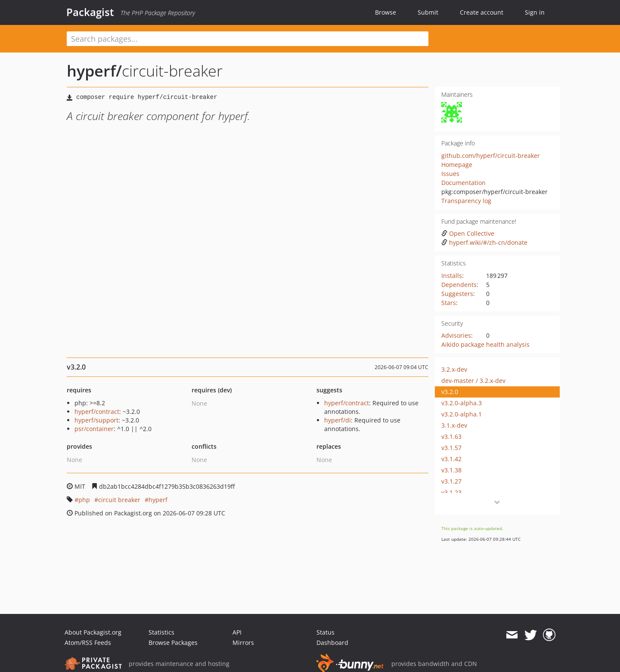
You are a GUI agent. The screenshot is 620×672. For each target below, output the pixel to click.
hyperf (158, 500)
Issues (450, 174)
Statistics (161, 632)
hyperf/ (94, 71)
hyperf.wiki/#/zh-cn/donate (484, 242)
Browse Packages (173, 643)
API (237, 632)
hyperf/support (96, 420)
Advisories (456, 335)
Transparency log (466, 201)
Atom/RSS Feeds (88, 643)
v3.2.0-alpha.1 (462, 414)
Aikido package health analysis (485, 344)
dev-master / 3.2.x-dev (473, 381)
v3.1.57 (451, 448)
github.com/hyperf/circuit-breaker (491, 156)
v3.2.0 (450, 392)
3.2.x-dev (454, 369)
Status (325, 632)
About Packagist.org (93, 632)
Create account (482, 12)
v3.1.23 (451, 492)
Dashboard (332, 643)
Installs (452, 276)
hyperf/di (338, 420)
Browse (386, 12)
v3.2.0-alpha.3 (462, 403)
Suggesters (457, 294)
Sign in (535, 12)
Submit (428, 12)
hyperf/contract (97, 412)
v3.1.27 (451, 481)
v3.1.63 (451, 436)
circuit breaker (119, 500)
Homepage (457, 165)
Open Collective (468, 233)
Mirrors (243, 643)
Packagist (90, 12)
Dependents (459, 285)
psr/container (94, 429)
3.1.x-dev (454, 425)
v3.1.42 (451, 459)
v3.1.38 (451, 470)
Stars (449, 303)
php (84, 500)
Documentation (463, 183)
